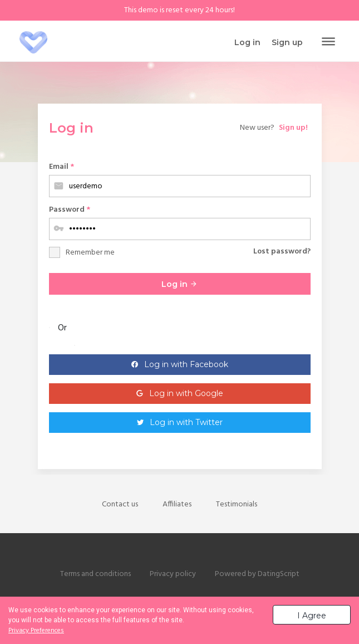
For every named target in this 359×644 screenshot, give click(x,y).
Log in (179, 284)
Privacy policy (173, 574)
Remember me (90, 253)
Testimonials (237, 504)
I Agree (312, 616)
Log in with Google (186, 393)
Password (70, 210)
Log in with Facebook (186, 364)
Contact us (120, 504)
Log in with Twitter (186, 422)
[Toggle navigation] (328, 42)
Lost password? (282, 252)
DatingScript (279, 574)
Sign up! (293, 128)
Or (62, 328)
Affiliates (177, 504)
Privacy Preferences (36, 631)
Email (62, 167)
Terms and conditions (95, 574)
